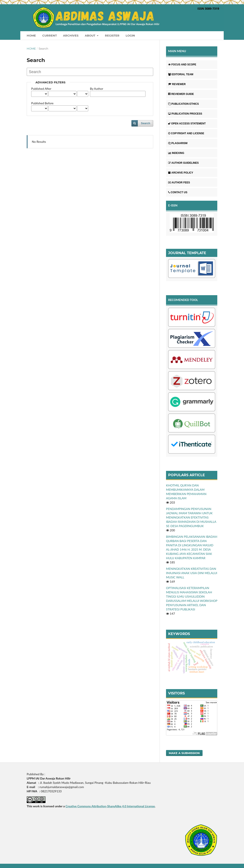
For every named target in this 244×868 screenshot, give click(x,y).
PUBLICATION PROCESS (185, 114)
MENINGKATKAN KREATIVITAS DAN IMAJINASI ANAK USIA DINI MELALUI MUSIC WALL (192, 573)
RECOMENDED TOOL (183, 300)
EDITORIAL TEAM (181, 74)
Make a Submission (184, 753)
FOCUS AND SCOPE (182, 65)
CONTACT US (178, 192)
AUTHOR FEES (179, 183)
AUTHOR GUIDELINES (183, 163)
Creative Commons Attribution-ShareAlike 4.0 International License (110, 806)
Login (130, 35)
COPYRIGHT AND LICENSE (186, 133)
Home (31, 35)
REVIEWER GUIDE (181, 94)
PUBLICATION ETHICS (183, 104)
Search (146, 123)
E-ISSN (173, 205)
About (90, 35)
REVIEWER (177, 84)
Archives (71, 35)
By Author (97, 89)
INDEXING (176, 153)
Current (50, 35)
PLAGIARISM (178, 143)
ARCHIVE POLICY (181, 173)
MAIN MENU (177, 51)
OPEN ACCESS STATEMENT (187, 124)
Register (112, 35)
